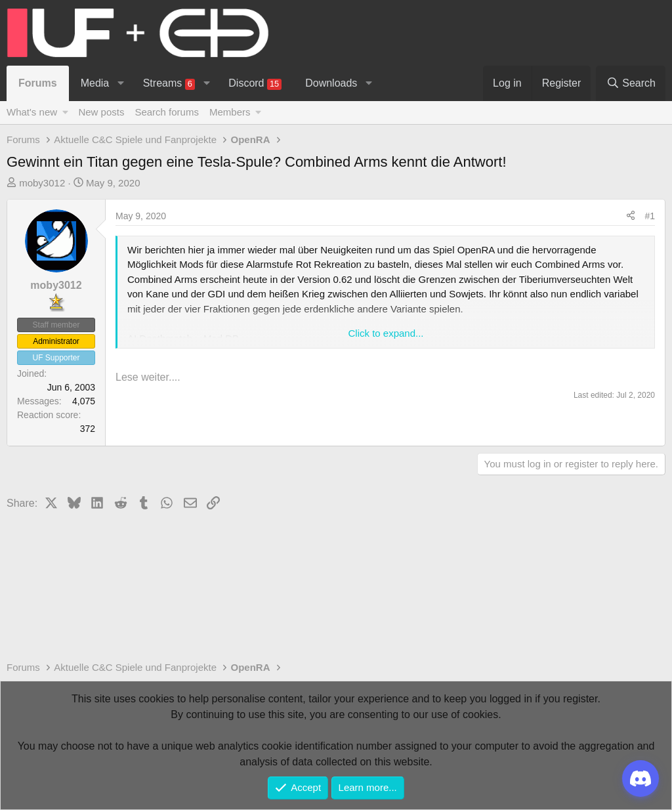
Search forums (167, 112)
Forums (38, 83)
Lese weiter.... (148, 377)
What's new (32, 112)
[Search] (631, 83)
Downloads (331, 83)
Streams (169, 84)
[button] (121, 83)
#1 (650, 216)
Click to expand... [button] (386, 333)
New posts (101, 112)
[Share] (631, 216)
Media (95, 83)
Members (230, 112)
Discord (255, 84)
